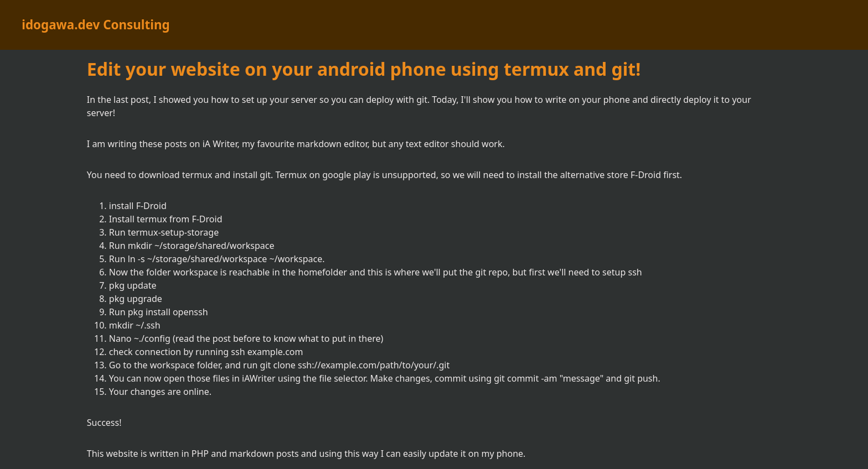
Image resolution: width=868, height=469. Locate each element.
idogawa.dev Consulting (95, 25)
